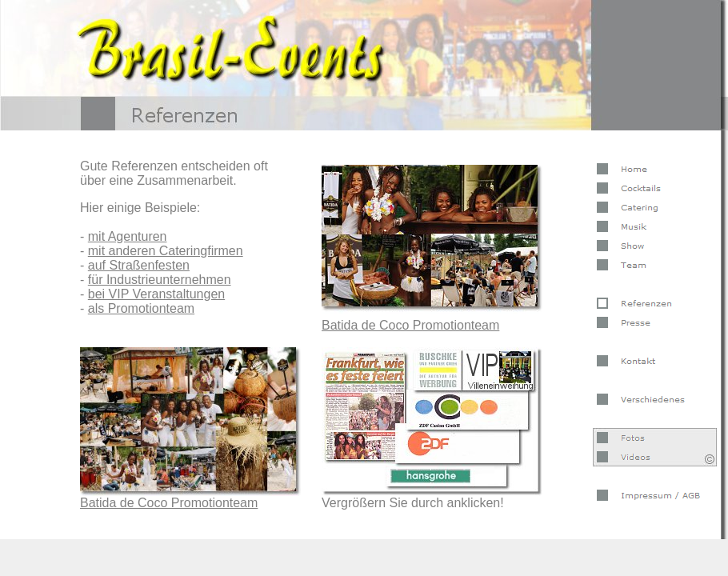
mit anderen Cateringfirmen (166, 251)
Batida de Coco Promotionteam (169, 503)
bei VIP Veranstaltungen (156, 294)
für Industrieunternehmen (160, 280)
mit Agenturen (128, 236)
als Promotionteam (141, 308)
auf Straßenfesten (139, 265)
